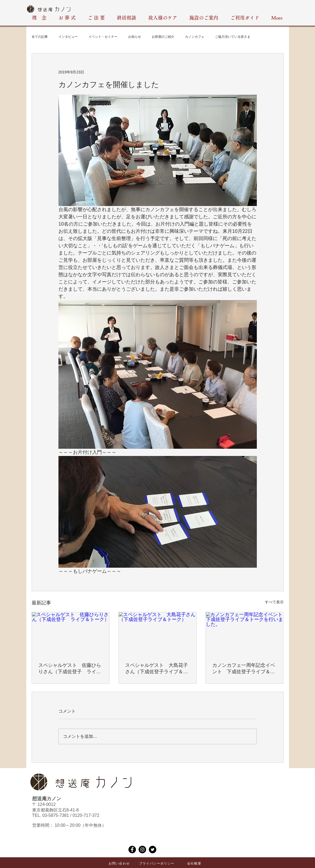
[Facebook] (132, 850)
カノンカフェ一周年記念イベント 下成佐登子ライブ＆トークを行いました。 (244, 669)
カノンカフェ (195, 37)
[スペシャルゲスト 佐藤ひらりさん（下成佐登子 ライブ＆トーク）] (71, 634)
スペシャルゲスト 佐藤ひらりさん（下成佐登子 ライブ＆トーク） (70, 669)
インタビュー (68, 37)
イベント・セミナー (103, 37)
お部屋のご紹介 (163, 37)
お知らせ (135, 37)
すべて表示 (274, 602)
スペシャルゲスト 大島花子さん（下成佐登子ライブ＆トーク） (157, 669)
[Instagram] (142, 850)
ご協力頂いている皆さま (233, 37)
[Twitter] (153, 850)
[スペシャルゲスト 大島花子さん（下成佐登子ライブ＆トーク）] (157, 634)
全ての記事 (40, 37)
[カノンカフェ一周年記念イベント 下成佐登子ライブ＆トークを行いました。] (245, 634)
